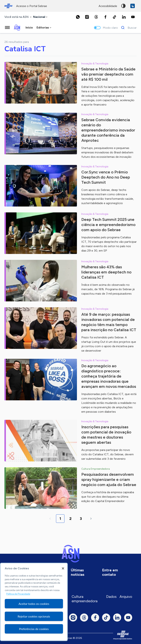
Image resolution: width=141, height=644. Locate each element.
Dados (111, 597)
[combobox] (41, 17)
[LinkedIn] (124, 17)
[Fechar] (63, 568)
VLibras (133, 6)
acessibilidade (108, 6)
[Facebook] (105, 17)
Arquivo (126, 597)
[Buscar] (128, 28)
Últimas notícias (78, 572)
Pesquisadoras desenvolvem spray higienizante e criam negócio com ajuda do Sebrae (109, 480)
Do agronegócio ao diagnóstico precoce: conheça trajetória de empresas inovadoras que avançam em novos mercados (109, 376)
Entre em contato (110, 572)
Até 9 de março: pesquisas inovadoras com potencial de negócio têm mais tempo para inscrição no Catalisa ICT (109, 322)
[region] (34, 602)
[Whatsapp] (78, 17)
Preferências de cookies (34, 629)
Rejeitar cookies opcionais (34, 616)
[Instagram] (87, 17)
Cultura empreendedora (85, 599)
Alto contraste (123, 6)
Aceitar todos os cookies (34, 604)
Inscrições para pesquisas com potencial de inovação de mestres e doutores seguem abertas (106, 435)
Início (29, 27)
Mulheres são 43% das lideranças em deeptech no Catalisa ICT (106, 272)
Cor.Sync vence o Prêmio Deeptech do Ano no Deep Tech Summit (106, 177)
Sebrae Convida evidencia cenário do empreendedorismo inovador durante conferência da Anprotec (108, 130)
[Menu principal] (7, 28)
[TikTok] (115, 17)
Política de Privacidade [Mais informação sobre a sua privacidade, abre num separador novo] (18, 594)
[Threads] (96, 17)
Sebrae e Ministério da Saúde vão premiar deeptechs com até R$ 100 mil (108, 74)
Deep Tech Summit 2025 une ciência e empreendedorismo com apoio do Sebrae (108, 225)
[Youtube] (133, 17)
